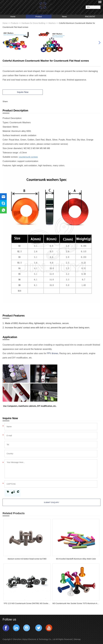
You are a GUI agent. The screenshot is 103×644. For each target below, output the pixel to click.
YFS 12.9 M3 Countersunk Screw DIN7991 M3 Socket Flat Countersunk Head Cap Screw (27, 603)
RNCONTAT (90, 17)
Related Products (14, 513)
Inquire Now (23, 92)
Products (15, 23)
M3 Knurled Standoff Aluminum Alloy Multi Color (76, 559)
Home (13, 17)
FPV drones (52, 353)
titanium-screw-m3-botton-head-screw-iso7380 (27, 559)
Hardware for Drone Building (33, 23)
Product (39, 17)
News (64, 17)
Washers (52, 23)
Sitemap (77, 639)
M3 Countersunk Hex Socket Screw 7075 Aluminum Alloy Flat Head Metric (76, 603)
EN (88, 7)
